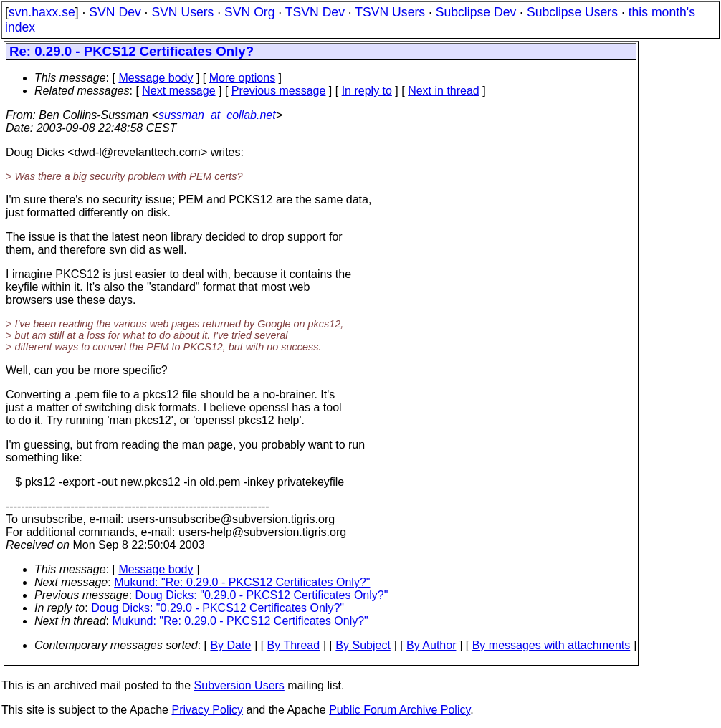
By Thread (294, 645)
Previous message (279, 91)
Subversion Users (239, 685)
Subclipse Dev (476, 12)
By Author (431, 645)
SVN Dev (115, 12)
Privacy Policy (207, 710)
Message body (156, 78)
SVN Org (249, 12)
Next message (178, 91)
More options (243, 78)
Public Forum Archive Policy (400, 710)
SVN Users (182, 12)
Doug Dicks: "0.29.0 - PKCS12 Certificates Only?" (262, 595)
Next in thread (444, 91)
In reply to (367, 91)
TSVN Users (390, 12)
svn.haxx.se (42, 12)
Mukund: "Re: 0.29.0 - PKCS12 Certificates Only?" (242, 582)
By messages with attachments (552, 645)
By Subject (363, 645)
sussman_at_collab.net (217, 115)
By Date (230, 645)
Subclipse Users (572, 12)
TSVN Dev (315, 12)
